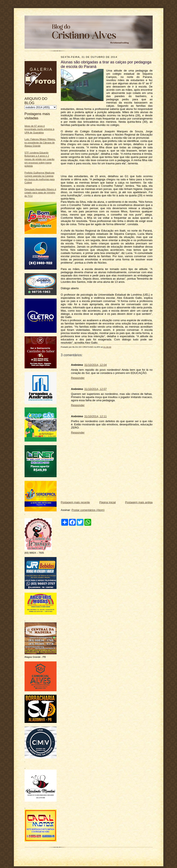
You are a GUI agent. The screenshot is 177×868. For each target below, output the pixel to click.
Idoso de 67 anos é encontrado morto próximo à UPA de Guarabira (39, 129)
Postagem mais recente (75, 502)
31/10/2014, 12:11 (96, 416)
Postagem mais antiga (139, 502)
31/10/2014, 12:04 (96, 365)
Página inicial (108, 502)
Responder (78, 378)
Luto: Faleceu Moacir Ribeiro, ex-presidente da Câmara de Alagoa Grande (40, 142)
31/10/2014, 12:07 (96, 389)
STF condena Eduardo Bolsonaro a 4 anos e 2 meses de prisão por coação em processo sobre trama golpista (39, 159)
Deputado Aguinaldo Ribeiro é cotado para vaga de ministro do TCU (40, 193)
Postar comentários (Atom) (88, 510)
